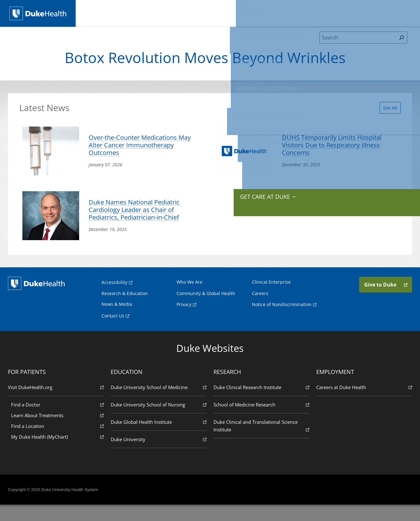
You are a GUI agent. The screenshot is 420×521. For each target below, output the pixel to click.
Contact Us (113, 332)
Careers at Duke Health (363, 403)
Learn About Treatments (58, 431)
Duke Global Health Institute (159, 438)
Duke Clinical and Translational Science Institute (261, 442)
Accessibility (114, 298)
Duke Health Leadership (141, 13)
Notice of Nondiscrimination (282, 320)
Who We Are (190, 298)
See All (386, 111)
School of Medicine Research (261, 420)
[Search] (358, 42)
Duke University (159, 455)
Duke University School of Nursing (159, 420)
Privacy (184, 320)
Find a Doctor (58, 420)
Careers (260, 309)
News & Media (335, 13)
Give (365, 9)
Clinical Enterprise (188, 13)
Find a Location (58, 442)
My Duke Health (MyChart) (58, 453)
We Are (100, 13)
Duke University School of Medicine (159, 403)
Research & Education (237, 13)
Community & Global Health (290, 13)
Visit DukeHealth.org (57, 403)
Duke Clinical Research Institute (261, 403)
